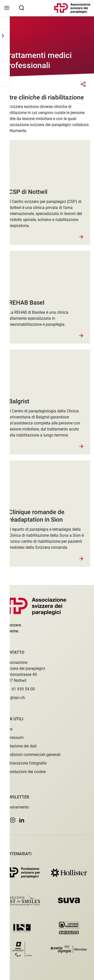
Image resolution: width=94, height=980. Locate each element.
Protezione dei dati (20, 746)
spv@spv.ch (14, 698)
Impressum (14, 738)
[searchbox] (22, 8)
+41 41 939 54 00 (19, 689)
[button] (5, 820)
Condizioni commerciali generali (32, 755)
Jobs (8, 729)
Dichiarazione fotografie (25, 763)
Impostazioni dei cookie (25, 772)
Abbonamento (16, 807)
